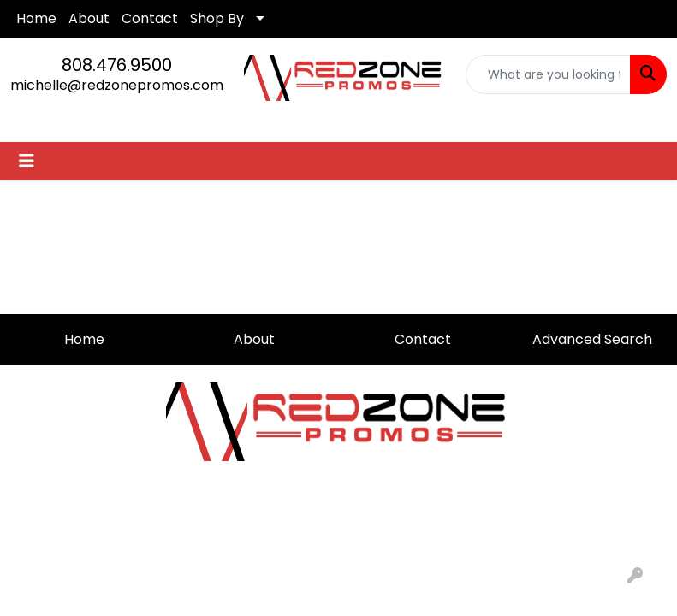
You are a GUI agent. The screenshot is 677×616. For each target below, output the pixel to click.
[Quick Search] (548, 74)
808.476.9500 (117, 65)
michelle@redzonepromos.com (117, 85)
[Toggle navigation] (27, 161)
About (89, 18)
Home (36, 18)
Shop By (217, 18)
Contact (150, 18)
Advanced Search (592, 339)
